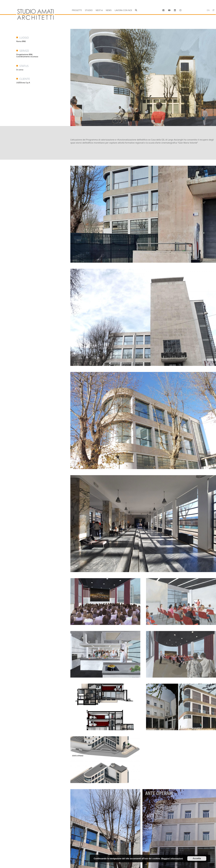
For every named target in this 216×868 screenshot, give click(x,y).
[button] (136, 10)
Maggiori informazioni (172, 858)
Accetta (197, 858)
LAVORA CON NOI (123, 10)
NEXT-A (99, 10)
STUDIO (89, 10)
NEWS (109, 10)
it (214, 10)
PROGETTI (77, 10)
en (208, 10)
